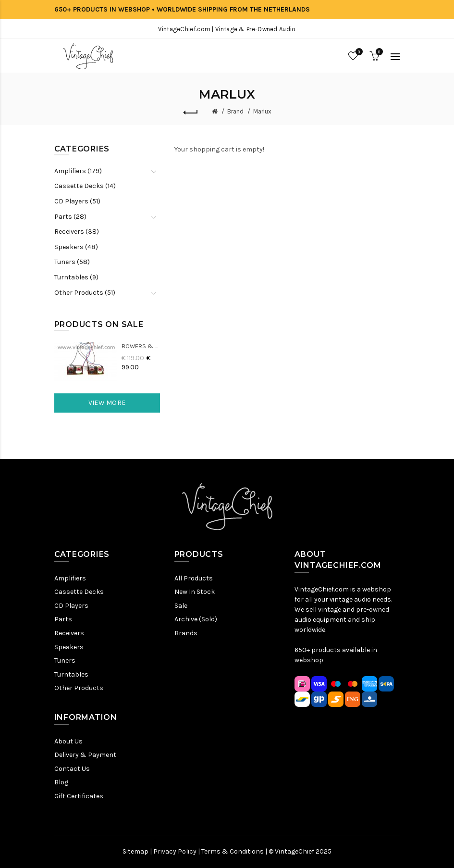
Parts (63, 619)
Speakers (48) (76, 247)
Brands (186, 633)
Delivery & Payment (85, 755)
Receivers (69, 633)
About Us (68, 741)
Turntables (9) (76, 277)
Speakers (69, 647)
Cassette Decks (79, 592)
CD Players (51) (77, 201)
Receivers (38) (77, 232)
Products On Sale (99, 324)
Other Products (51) (85, 293)
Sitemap (135, 851)
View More (107, 403)
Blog (61, 782)
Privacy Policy (175, 851)
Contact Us (72, 769)
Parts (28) (70, 217)
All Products (194, 578)
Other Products (79, 688)
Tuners (65, 660)
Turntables (71, 674)
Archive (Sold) (196, 619)
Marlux (262, 111)
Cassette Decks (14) (85, 186)
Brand (235, 111)
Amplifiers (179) (78, 171)
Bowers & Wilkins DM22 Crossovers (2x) (141, 346)
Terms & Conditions (233, 851)
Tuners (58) (72, 262)
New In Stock (195, 592)
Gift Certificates (79, 796)
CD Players (71, 606)
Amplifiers (70, 578)
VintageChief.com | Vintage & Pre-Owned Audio (227, 29)
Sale (181, 606)
